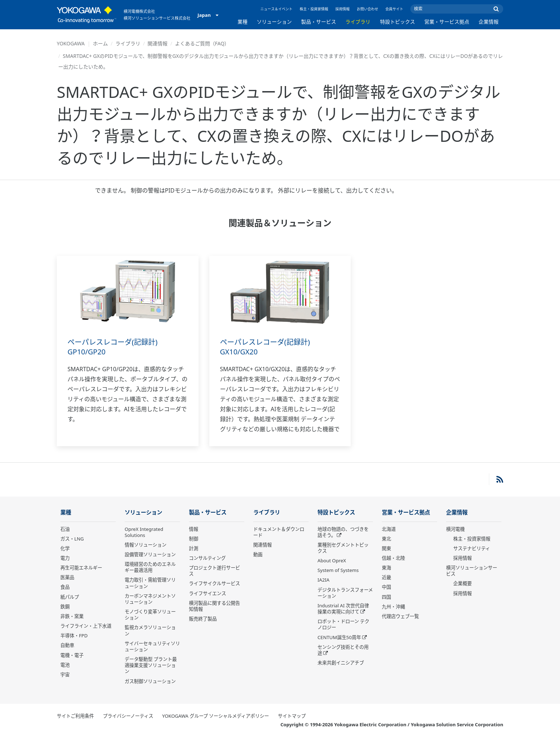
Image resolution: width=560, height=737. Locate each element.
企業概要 (462, 583)
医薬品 (67, 577)
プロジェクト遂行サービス (214, 571)
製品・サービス (319, 22)
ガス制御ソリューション (150, 681)
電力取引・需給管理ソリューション (150, 583)
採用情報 (342, 9)
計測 (194, 548)
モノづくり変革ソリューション (150, 615)
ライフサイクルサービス (214, 583)
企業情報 (489, 22)
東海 (386, 568)
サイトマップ (292, 716)
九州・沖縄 (393, 607)
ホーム (100, 43)
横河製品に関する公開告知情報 (214, 606)
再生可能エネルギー (81, 568)
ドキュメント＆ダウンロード (279, 532)
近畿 (386, 577)
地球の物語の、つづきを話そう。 (343, 532)
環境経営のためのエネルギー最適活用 (150, 567)
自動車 (67, 645)
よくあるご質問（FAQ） (202, 43)
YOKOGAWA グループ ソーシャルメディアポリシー (216, 716)
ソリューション (274, 22)
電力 (65, 558)
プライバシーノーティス (128, 716)
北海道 (389, 529)
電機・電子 (72, 655)
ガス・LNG (72, 539)
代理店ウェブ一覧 (400, 616)
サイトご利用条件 (75, 716)
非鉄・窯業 (72, 616)
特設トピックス (397, 22)
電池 (65, 665)
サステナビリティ (472, 548)
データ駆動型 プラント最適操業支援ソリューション (151, 665)
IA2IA (323, 580)
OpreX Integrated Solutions (144, 532)
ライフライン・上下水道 (86, 626)
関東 (386, 548)
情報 (194, 529)
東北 (386, 539)
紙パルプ (70, 597)
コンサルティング (207, 558)
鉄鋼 (65, 607)
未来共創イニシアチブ (341, 663)
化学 (65, 548)
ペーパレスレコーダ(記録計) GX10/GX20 (265, 347)
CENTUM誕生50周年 (339, 637)
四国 (386, 597)
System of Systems (338, 570)
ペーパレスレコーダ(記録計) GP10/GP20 (112, 347)
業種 (242, 22)
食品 (65, 587)
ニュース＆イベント (276, 9)
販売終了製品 (203, 619)
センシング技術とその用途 (343, 650)
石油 (65, 529)
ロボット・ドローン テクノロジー (343, 624)
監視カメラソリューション (150, 630)
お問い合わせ (367, 9)
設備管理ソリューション (150, 554)
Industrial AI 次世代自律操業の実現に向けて (343, 609)
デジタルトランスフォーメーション (345, 593)
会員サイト (394, 9)
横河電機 (455, 529)
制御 (194, 539)
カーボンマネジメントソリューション (150, 599)
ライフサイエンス (207, 593)
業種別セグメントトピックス (343, 548)
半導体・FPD (74, 636)
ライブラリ (358, 22)
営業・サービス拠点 (447, 22)
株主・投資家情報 (314, 9)
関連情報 (157, 43)
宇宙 (65, 674)
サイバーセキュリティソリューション (152, 646)
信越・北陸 (393, 558)
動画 (258, 554)
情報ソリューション (146, 545)
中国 (386, 587)
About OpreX (332, 561)
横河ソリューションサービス (472, 571)
